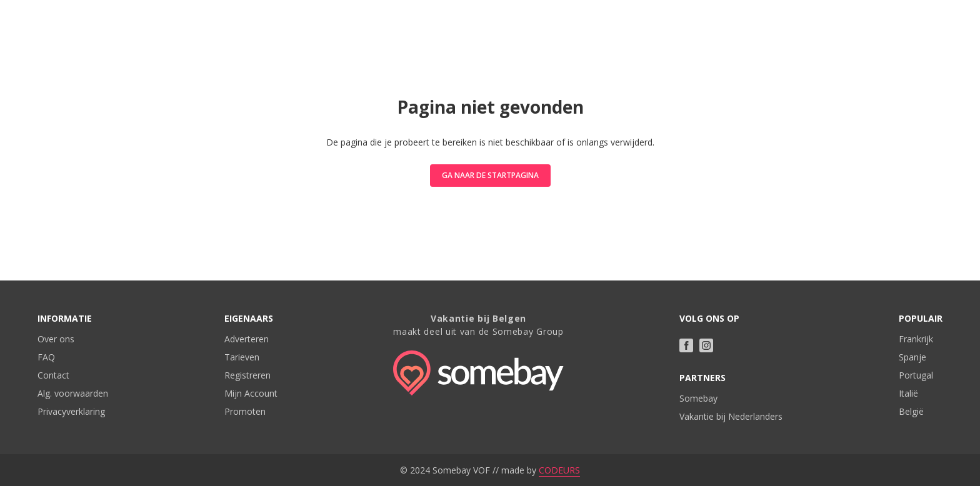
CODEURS (559, 470)
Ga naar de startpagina (490, 175)
